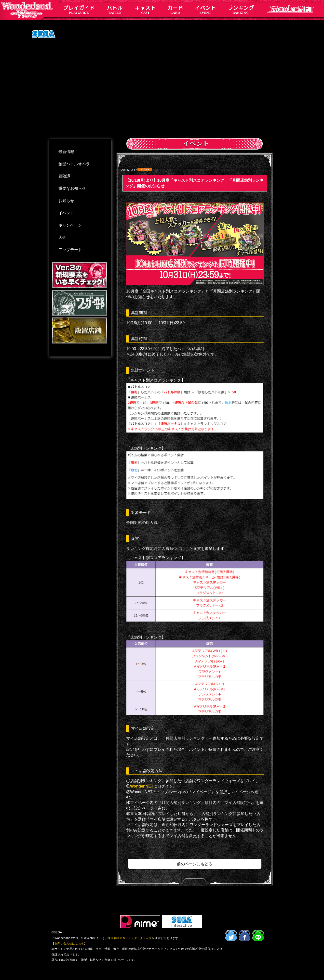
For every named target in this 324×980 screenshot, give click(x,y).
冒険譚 (64, 176)
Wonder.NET (142, 786)
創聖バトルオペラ (74, 164)
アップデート (70, 250)
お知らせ (66, 201)
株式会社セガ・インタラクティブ (130, 938)
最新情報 (66, 152)
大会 (62, 237)
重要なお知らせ (72, 188)
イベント (66, 213)
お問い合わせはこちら (69, 943)
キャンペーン (70, 225)
